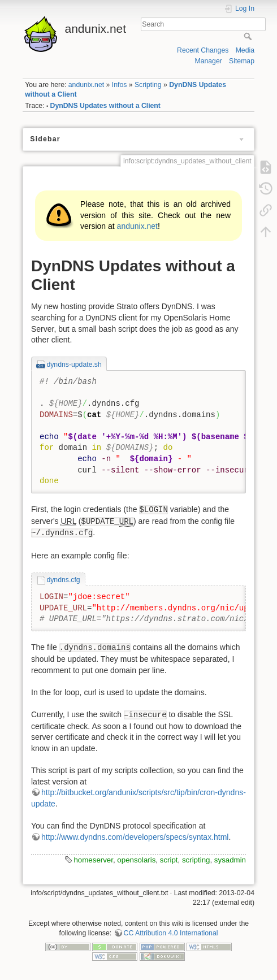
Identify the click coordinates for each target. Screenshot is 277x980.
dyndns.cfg (63, 580)
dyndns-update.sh (74, 365)
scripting (196, 860)
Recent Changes (203, 50)
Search (249, 36)
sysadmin (230, 860)
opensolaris (136, 860)
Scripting (148, 85)
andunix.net (86, 85)
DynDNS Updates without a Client (105, 106)
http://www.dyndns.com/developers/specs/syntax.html (135, 837)
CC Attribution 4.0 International (171, 933)
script (169, 860)
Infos (120, 85)
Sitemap (242, 61)
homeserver (93, 860)
